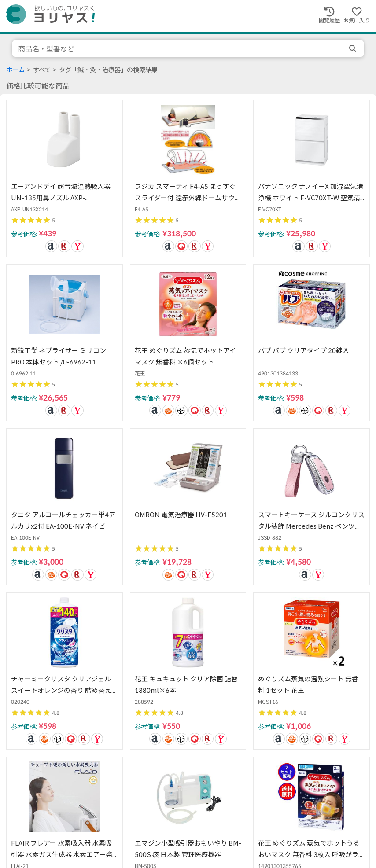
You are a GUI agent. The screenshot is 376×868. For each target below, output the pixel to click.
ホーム (15, 70)
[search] (354, 48)
